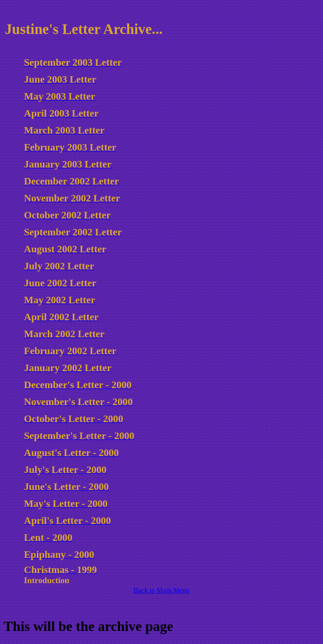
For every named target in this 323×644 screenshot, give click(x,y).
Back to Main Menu (161, 590)
